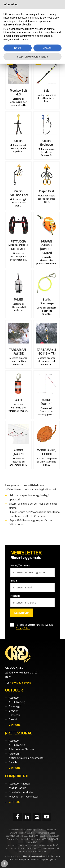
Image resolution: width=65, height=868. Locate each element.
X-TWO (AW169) (18, 452)
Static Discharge (47, 301)
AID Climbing (17, 702)
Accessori (15, 697)
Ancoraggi (15, 706)
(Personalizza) (39, 856)
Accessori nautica (19, 783)
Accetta (47, 48)
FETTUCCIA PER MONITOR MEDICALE (18, 245)
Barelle (13, 762)
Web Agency (50, 859)
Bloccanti (14, 710)
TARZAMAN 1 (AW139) (18, 352)
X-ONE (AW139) (47, 402)
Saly (47, 91)
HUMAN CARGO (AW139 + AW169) (47, 247)
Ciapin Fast (47, 191)
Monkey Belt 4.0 (18, 92)
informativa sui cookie (20, 25)
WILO (18, 400)
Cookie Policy (26, 856)
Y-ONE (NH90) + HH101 (47, 452)
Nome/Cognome (20, 565)
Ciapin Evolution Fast (18, 193)
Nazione (15, 596)
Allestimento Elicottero (23, 749)
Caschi (13, 719)
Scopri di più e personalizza (32, 57)
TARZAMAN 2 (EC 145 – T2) (47, 352)
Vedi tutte (15, 725)
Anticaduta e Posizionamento (26, 758)
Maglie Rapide (17, 788)
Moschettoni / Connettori (24, 796)
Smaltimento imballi (33, 859)
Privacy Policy (23, 628)
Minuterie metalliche (21, 792)
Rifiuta (18, 48)
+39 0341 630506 (21, 682)
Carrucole (15, 715)
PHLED (18, 299)
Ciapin (18, 141)
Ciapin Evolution (47, 143)
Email (14, 580)
